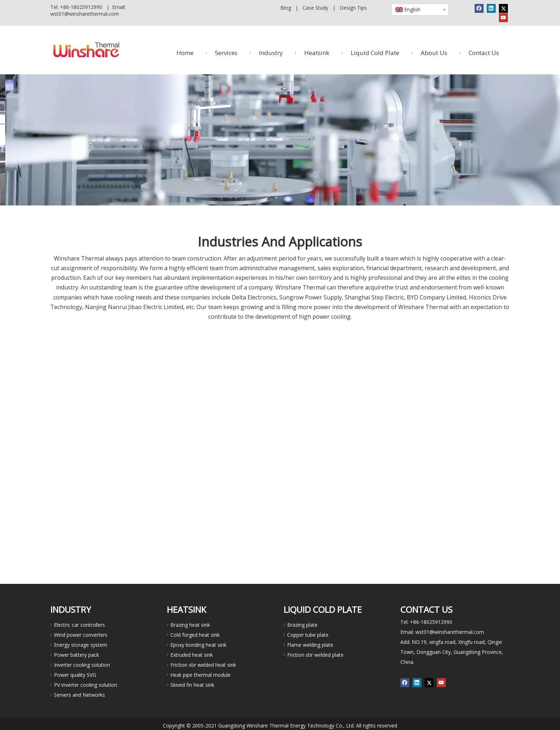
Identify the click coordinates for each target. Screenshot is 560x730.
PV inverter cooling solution (86, 685)
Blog (286, 8)
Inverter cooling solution (82, 665)
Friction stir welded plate (315, 655)
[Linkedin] (491, 8)
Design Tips (353, 8)
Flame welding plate (310, 645)
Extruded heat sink (192, 655)
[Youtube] (503, 18)
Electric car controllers (79, 625)
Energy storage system (81, 645)
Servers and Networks (79, 695)
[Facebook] (479, 8)
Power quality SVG (75, 675)
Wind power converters (81, 635)
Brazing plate (302, 625)
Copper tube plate (308, 635)
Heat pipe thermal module (201, 675)
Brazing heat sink (190, 625)
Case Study (315, 8)
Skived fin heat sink (192, 685)
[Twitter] (503, 8)
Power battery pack (76, 655)
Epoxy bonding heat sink (198, 645)
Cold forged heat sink (195, 635)
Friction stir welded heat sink (203, 665)
